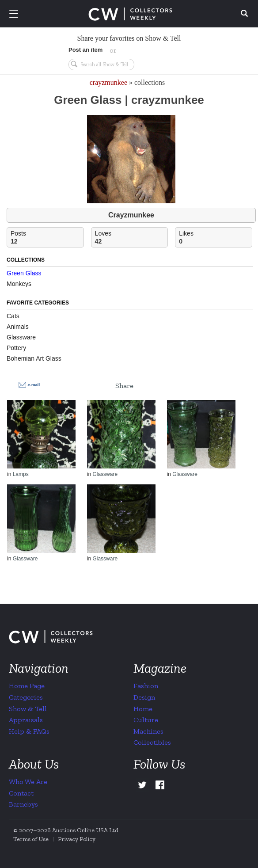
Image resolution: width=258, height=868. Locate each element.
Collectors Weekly (130, 14)
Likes (215, 238)
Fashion (146, 686)
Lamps (21, 474)
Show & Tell (28, 709)
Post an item (85, 50)
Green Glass (24, 273)
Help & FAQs (29, 731)
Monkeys (19, 284)
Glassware (21, 337)
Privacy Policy (77, 839)
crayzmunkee (108, 82)
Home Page (27, 686)
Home (143, 709)
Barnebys (23, 804)
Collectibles (152, 742)
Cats (13, 316)
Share (124, 386)
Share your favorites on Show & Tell (129, 38)
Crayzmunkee (131, 215)
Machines (148, 731)
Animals (18, 327)
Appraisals (26, 720)
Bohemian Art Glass (34, 358)
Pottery (16, 348)
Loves (131, 238)
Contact (21, 793)
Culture (146, 720)
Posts (47, 238)
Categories (26, 697)
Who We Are (28, 782)
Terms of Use (31, 839)
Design (144, 697)
